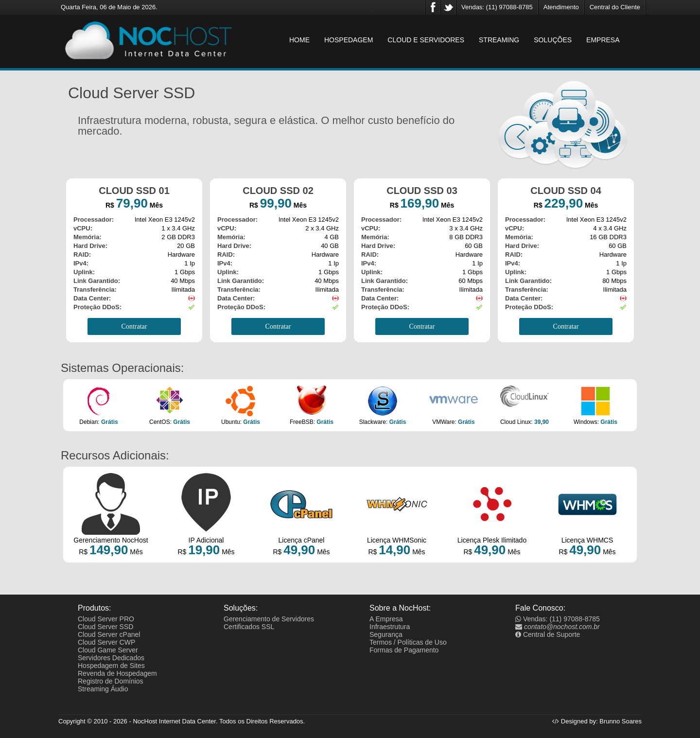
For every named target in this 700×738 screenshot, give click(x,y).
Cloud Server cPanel (109, 634)
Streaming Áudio (103, 689)
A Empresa (386, 619)
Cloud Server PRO (106, 619)
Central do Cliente (615, 7)
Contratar (134, 326)
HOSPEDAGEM (349, 40)
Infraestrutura (390, 627)
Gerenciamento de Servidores (269, 619)
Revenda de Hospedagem (117, 673)
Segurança (386, 634)
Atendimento (561, 7)
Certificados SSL (249, 627)
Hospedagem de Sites (111, 666)
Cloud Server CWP (106, 642)
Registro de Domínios (111, 681)
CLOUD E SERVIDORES (426, 40)
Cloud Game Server (108, 650)
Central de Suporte (548, 634)
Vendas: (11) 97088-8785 (497, 7)
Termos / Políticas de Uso (408, 642)
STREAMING (499, 40)
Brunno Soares (621, 721)
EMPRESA (603, 40)
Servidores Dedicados (111, 658)
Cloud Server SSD (105, 627)
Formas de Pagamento (404, 650)
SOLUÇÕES (553, 40)
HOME (299, 40)
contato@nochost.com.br (558, 627)
